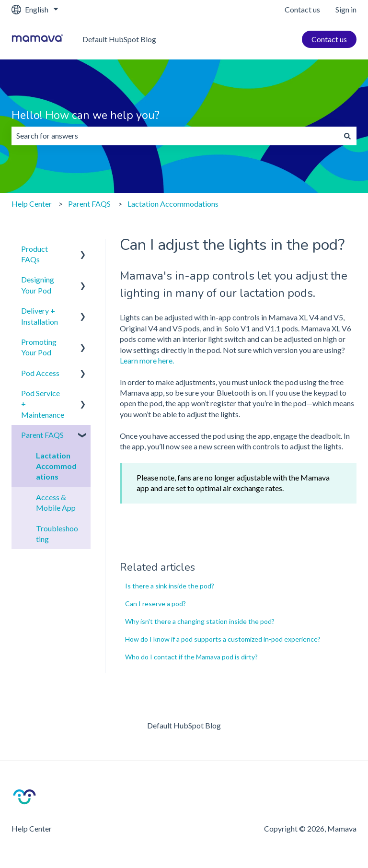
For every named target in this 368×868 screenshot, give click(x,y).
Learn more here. (147, 360)
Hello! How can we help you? (86, 115)
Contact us (302, 9)
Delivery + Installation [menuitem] (40, 316)
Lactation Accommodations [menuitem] (56, 466)
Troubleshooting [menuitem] (57, 534)
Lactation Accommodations (173, 204)
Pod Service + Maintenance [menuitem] (43, 404)
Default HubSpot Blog (119, 39)
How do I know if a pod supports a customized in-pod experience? (223, 639)
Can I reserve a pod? (155, 604)
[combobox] (175, 136)
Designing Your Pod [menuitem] (38, 285)
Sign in (346, 9)
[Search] (347, 136)
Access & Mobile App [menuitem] (56, 502)
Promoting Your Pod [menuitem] (39, 347)
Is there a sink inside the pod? (170, 586)
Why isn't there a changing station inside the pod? (200, 621)
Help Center (32, 204)
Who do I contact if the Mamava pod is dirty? (191, 657)
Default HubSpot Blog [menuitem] (184, 725)
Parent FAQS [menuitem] (42, 435)
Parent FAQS (89, 204)
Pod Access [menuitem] (40, 373)
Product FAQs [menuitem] (34, 254)
